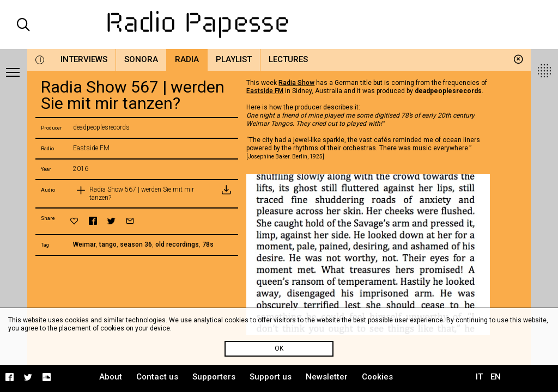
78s (208, 244)
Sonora (141, 59)
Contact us (157, 377)
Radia (187, 59)
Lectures (288, 59)
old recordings (177, 244)
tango (108, 244)
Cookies (377, 377)
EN (496, 377)
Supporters (214, 377)
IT (479, 377)
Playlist (234, 59)
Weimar (84, 244)
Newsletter (327, 377)
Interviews (84, 59)
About (111, 377)
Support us (271, 377)
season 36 (136, 244)
